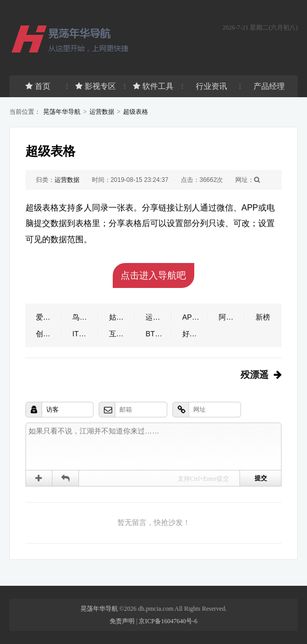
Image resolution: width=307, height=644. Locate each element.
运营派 (156, 317)
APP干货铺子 (196, 317)
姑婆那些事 (122, 317)
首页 (38, 86)
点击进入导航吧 (153, 275)
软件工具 (153, 86)
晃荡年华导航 (62, 112)
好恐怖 (193, 334)
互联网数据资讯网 (122, 334)
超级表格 (136, 112)
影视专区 (96, 86)
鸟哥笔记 (85, 317)
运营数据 (102, 112)
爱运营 (47, 317)
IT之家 (83, 334)
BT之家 (157, 334)
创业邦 (47, 334)
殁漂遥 (255, 375)
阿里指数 (232, 317)
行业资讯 (211, 86)
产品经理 (269, 86)
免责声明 (122, 621)
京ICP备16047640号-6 (168, 621)
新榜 (263, 317)
